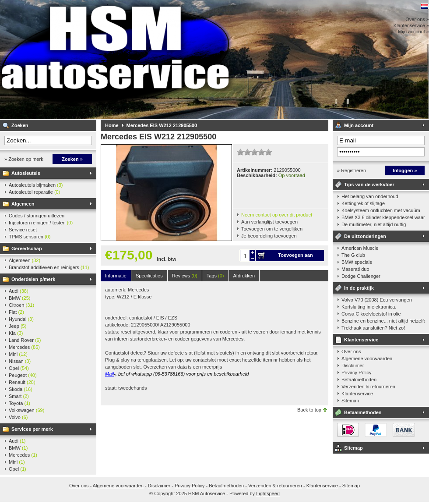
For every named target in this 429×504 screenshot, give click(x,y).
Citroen (21, 305)
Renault (22, 382)
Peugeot (23, 375)
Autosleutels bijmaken (36, 185)
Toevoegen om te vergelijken (272, 229)
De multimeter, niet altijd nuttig (374, 224)
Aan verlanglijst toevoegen (269, 222)
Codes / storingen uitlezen (37, 216)
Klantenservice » (411, 25)
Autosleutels (26, 173)
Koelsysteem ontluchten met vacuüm (381, 210)
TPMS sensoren (30, 237)
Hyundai (21, 319)
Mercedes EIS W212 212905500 (162, 125)
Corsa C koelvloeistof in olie (371, 314)
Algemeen (23, 204)
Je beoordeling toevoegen (269, 236)
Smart (19, 396)
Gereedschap (27, 248)
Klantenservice (361, 340)
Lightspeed (268, 493)
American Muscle (360, 248)
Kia (16, 333)
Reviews (185, 276)
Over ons (351, 351)
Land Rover (25, 340)
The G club (353, 255)
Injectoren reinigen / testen (41, 223)
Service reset (23, 230)
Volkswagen (26, 410)
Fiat (16, 312)
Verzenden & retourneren (368, 387)
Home (112, 125)
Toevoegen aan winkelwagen (295, 257)
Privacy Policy (356, 373)
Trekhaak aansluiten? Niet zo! (373, 328)
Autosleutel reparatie (34, 192)
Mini (18, 354)
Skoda (21, 389)
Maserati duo (355, 269)
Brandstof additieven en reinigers (49, 267)
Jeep (18, 326)
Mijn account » (413, 32)
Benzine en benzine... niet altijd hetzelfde (383, 321)
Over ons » (417, 19)
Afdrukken (244, 276)
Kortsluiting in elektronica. (369, 307)
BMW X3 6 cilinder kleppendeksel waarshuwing (383, 217)
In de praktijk (359, 288)
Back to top (309, 410)
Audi (19, 291)
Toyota (19, 403)
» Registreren (352, 170)
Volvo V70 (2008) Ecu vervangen (377, 300)
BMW (20, 298)
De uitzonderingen (365, 236)
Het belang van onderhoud (370, 196)
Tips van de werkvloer (369, 185)
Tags (215, 276)
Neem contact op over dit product (277, 215)
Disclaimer (353, 366)
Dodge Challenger (361, 276)
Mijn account (359, 125)
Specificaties (149, 276)
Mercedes (24, 347)
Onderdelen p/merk (33, 279)
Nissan (20, 361)
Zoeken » (72, 159)
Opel (19, 368)
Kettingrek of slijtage (363, 203)
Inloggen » (405, 170)
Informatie (116, 276)
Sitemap (350, 401)
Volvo (18, 417)
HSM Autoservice (116, 60)
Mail (109, 374)
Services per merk (32, 429)
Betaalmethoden (359, 380)
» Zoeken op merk (24, 159)
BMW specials (357, 262)
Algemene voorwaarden (367, 358)
